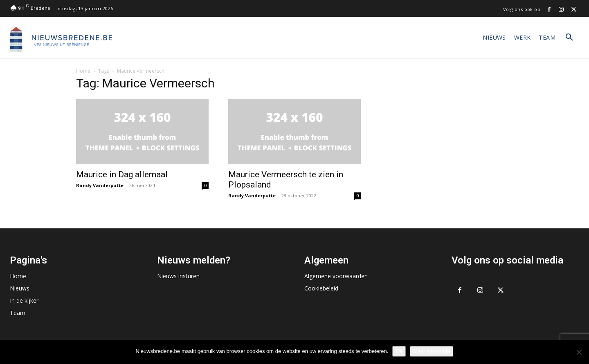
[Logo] (61, 40)
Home (83, 71)
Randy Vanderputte (100, 185)
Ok (399, 351)
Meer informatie (432, 351)
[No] (579, 352)
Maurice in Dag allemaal (122, 174)
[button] (569, 38)
